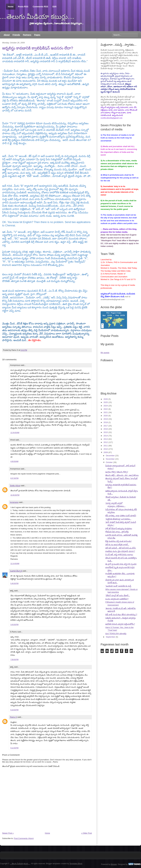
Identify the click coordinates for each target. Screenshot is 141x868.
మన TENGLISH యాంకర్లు (116, 634)
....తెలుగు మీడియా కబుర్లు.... (37, 17)
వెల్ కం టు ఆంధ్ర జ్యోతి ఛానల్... (117, 545)
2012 (106, 442)
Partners (27, 35)
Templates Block (76, 864)
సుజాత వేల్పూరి (16, 571)
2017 (106, 426)
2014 (106, 436)
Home (11, 7)
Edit (54, 7)
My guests (105, 353)
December (110, 456)
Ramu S (13, 717)
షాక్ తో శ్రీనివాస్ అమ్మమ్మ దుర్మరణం (119, 528)
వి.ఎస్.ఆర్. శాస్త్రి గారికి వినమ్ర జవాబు (119, 554)
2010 (106, 449)
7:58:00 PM (14, 659)
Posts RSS (23, 7)
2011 (106, 446)
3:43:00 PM (14, 625)
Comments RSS (40, 7)
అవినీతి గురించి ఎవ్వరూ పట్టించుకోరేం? (120, 624)
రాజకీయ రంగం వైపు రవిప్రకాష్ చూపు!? (120, 551)
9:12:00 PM (14, 748)
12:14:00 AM (15, 563)
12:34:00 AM (15, 433)
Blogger (114, 864)
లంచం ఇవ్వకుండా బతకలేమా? (117, 599)
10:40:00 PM (15, 495)
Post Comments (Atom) (24, 838)
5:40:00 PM (14, 583)
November (110, 459)
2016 (106, 429)
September (111, 637)
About (7, 35)
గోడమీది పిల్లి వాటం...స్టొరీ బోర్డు (117, 532)
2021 (106, 412)
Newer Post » (8, 833)
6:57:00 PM (14, 478)
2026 (106, 399)
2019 (106, 419)
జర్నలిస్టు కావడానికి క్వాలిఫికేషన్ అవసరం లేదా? (38, 48)
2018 (106, 422)
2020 (106, 416)
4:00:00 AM (14, 461)
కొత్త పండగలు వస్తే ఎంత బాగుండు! (118, 541)
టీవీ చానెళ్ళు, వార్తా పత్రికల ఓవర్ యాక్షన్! (121, 516)
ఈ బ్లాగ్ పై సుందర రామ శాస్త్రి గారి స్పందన (121, 564)
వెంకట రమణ (15, 486)
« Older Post (87, 833)
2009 (106, 452)
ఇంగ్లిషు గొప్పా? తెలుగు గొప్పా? (117, 472)
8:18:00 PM (14, 710)
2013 (106, 439)
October (109, 462)
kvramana (14, 502)
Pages (37, 35)
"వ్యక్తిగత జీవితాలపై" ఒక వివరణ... (118, 519)
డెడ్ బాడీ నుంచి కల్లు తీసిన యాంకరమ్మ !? (121, 614)
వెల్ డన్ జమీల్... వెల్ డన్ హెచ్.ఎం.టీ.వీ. (121, 548)
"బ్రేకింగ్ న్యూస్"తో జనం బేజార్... (118, 595)
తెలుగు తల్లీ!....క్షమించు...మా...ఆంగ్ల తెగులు (122, 475)
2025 (106, 402)
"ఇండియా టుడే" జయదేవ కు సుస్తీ (118, 586)
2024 (106, 406)
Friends (16, 35)
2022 (106, 409)
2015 (106, 432)
